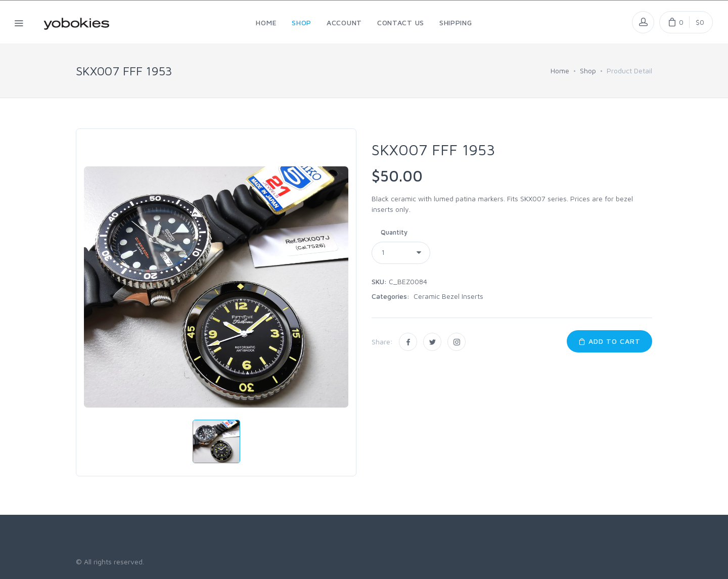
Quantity (394, 232)
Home (560, 71)
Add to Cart (609, 341)
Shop (588, 71)
